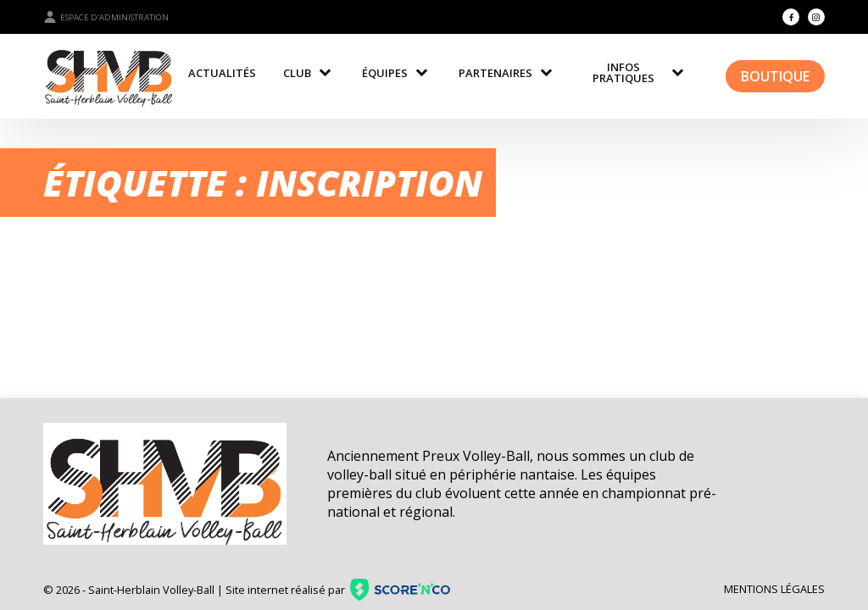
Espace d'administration (106, 17)
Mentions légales (774, 589)
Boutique (775, 76)
